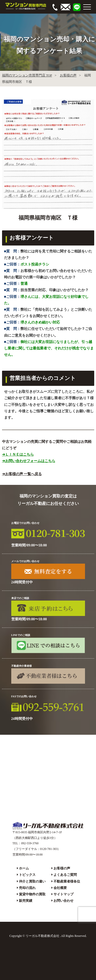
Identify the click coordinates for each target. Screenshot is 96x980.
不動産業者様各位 (67, 881)
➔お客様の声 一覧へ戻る (22, 474)
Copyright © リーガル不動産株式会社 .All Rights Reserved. (48, 936)
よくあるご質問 (65, 875)
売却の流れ (27, 888)
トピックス (27, 875)
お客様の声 (68, 75)
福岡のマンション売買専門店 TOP (27, 75)
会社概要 (60, 888)
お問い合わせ (63, 901)
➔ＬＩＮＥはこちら (18, 454)
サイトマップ (63, 894)
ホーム (24, 868)
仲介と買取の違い (32, 881)
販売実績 (26, 901)
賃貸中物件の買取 (32, 894)
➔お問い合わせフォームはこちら (29, 461)
